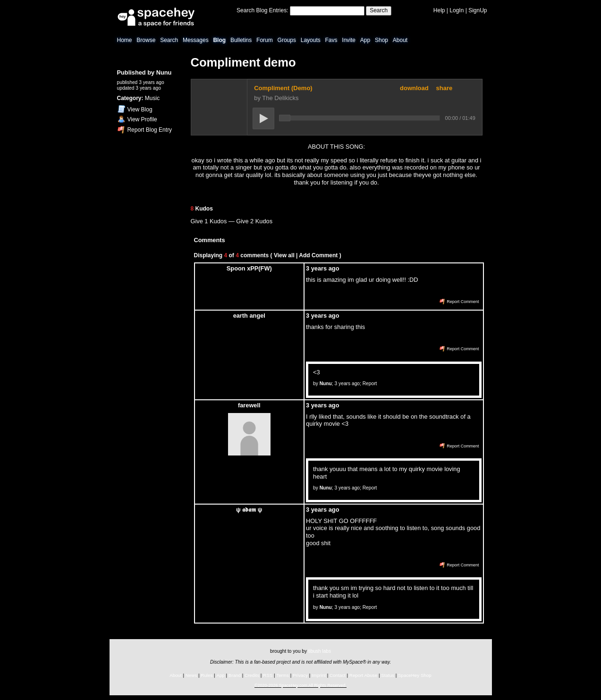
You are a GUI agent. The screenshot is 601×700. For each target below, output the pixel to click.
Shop (381, 40)
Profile (137, 119)
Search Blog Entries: (262, 10)
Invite (349, 40)
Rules (207, 675)
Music (152, 98)
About (400, 40)
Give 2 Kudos (254, 221)
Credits (252, 675)
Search (379, 10)
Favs (331, 40)
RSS (268, 675)
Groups (287, 40)
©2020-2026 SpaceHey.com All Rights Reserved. (300, 685)
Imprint (319, 675)
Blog (219, 40)
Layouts (311, 40)
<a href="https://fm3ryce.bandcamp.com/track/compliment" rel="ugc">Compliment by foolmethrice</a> (337, 107)
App (365, 40)
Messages (196, 40)
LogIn (457, 10)
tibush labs (320, 651)
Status (388, 675)
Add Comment (318, 255)
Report (370, 384)
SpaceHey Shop (415, 675)
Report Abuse (363, 675)
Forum (265, 40)
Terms (283, 675)
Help (439, 10)
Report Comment (459, 302)
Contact (338, 675)
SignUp (478, 10)
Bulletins (241, 40)
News (191, 675)
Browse (146, 40)
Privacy (300, 675)
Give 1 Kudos (209, 221)
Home (125, 40)
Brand (235, 675)
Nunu (164, 72)
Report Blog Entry (145, 130)
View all (284, 255)
